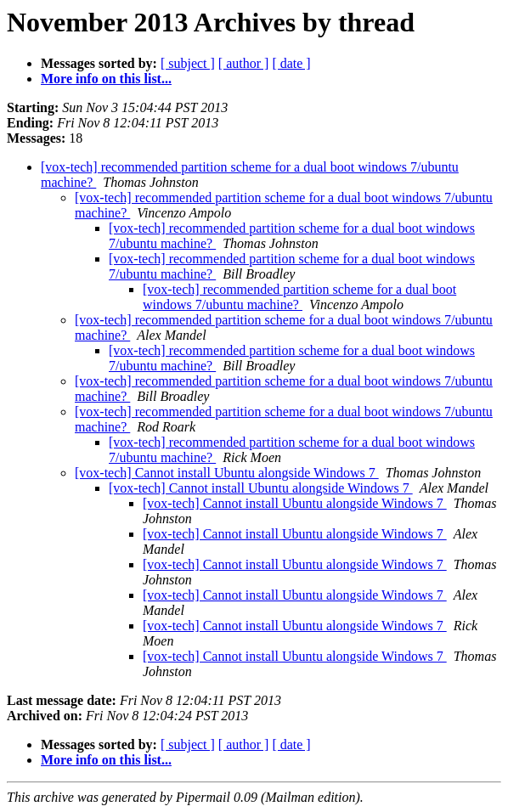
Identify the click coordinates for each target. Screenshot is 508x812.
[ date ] (291, 63)
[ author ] (244, 63)
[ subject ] (188, 63)
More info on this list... (106, 79)
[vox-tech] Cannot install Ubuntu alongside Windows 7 (227, 473)
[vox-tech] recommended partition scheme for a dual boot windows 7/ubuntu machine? (299, 297)
